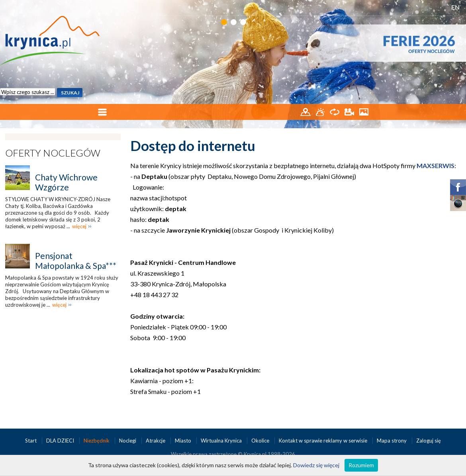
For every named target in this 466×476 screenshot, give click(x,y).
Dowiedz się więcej (316, 465)
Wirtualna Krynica (222, 441)
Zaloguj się (429, 441)
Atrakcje (156, 441)
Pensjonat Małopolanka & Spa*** (76, 261)
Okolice (261, 441)
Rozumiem (361, 465)
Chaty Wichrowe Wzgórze (66, 182)
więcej (79, 226)
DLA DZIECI (61, 441)
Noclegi (128, 441)
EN (455, 7)
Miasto (184, 441)
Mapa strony (392, 441)
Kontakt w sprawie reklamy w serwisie (324, 441)
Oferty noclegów (53, 153)
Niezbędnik (97, 441)
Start (31, 441)
